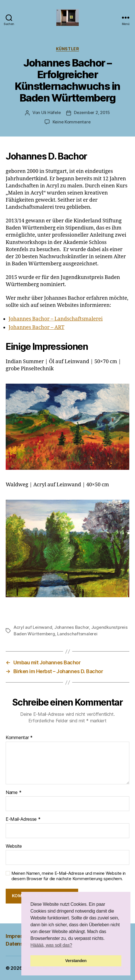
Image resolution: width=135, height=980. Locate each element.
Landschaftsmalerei (77, 634)
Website (14, 846)
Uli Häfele (51, 112)
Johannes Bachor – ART (37, 327)
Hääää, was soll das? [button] (51, 945)
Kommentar (19, 738)
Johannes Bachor (72, 627)
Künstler (67, 49)
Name (13, 793)
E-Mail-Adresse (23, 819)
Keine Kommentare (72, 122)
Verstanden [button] (76, 961)
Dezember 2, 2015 (92, 112)
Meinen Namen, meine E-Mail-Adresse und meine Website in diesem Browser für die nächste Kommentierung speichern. (68, 876)
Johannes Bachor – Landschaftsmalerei (56, 319)
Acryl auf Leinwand (33, 627)
